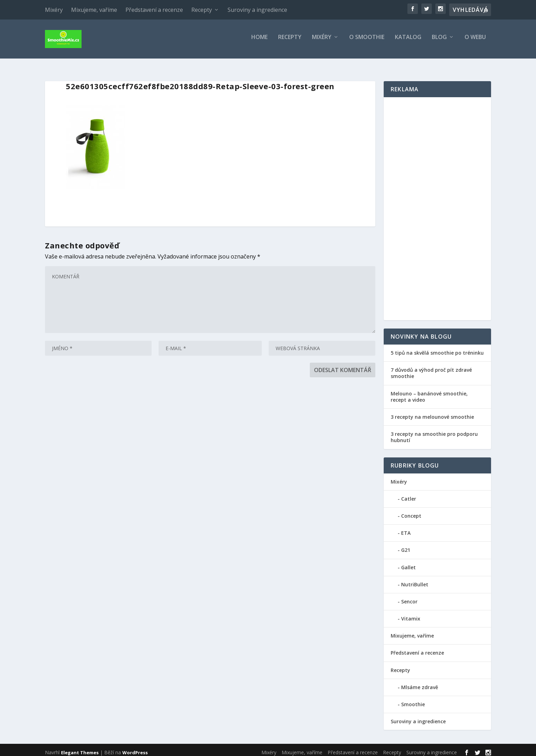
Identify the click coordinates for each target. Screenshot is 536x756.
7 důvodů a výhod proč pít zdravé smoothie (431, 368)
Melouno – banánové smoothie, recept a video (429, 392)
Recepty (202, 10)
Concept (411, 511)
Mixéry (54, 10)
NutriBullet (415, 580)
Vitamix (411, 614)
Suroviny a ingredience (257, 10)
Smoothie (413, 700)
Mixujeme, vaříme (94, 10)
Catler (409, 494)
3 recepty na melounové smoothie (432, 412)
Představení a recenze (154, 10)
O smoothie (367, 42)
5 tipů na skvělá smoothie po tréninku (437, 348)
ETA (406, 528)
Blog (439, 42)
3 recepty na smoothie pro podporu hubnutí (434, 433)
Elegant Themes (80, 748)
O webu (475, 42)
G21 (406, 545)
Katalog (408, 42)
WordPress (135, 748)
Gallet (408, 562)
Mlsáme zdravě (420, 683)
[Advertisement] (437, 204)
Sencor (409, 597)
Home (259, 42)
